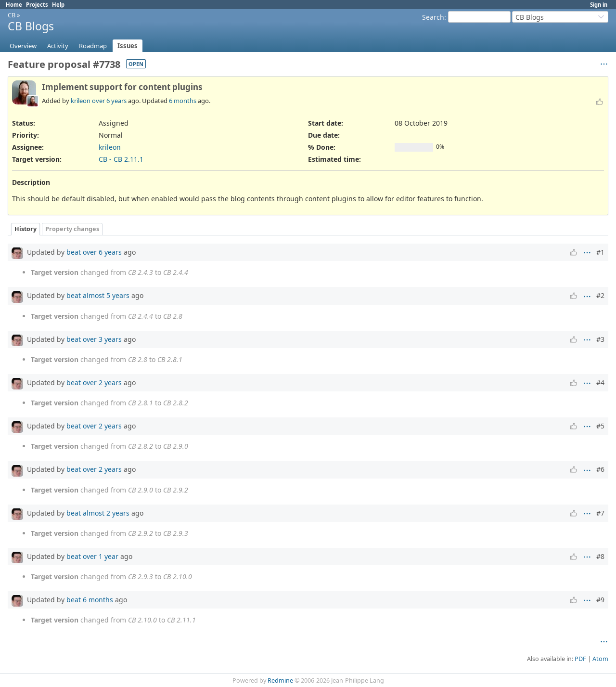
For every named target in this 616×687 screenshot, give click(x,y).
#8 (600, 556)
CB (12, 15)
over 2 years (102, 382)
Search (433, 17)
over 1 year (101, 556)
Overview (23, 46)
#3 (600, 339)
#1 (600, 252)
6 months (183, 101)
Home (14, 5)
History (26, 229)
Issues (128, 46)
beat (74, 252)
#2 (600, 295)
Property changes (72, 229)
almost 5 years (106, 295)
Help (58, 5)
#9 (600, 600)
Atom (600, 659)
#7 (600, 513)
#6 (600, 469)
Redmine (280, 681)
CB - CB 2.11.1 (121, 159)
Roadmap (93, 46)
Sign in (599, 5)
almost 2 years (106, 513)
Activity (58, 46)
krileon (81, 101)
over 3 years (102, 339)
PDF (580, 659)
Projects (37, 5)
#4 (600, 382)
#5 (600, 426)
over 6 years (109, 101)
